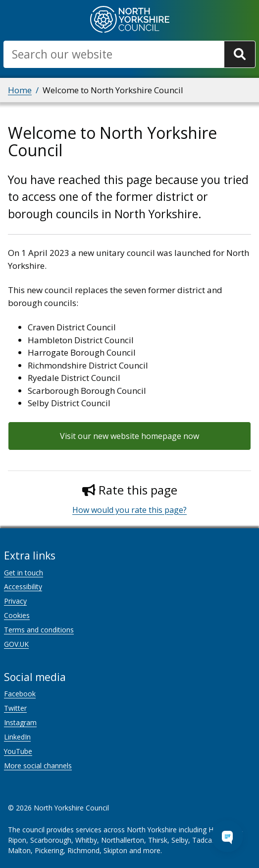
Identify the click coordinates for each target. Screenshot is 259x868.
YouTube (18, 751)
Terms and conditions (39, 630)
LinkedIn (17, 737)
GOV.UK (16, 644)
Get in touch (24, 573)
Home (20, 90)
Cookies (17, 615)
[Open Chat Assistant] (227, 836)
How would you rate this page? (129, 510)
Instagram (20, 722)
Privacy (15, 601)
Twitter (15, 708)
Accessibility (23, 587)
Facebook (20, 694)
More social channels (38, 766)
